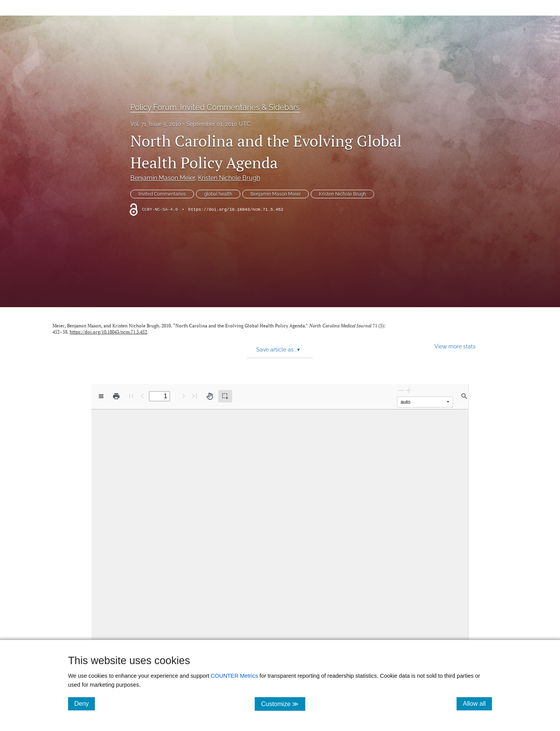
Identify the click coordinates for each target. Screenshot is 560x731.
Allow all (477, 703)
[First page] (131, 396)
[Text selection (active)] (225, 396)
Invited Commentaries (162, 194)
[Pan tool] (210, 396)
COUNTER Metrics (234, 676)
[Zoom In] (409, 390)
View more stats (455, 346)
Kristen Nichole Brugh (229, 178)
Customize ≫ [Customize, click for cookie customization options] (283, 704)
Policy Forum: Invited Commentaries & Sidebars (215, 107)
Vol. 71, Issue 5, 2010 (156, 124)
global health (218, 194)
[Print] (116, 396)
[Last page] (194, 396)
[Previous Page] (142, 396)
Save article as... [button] (278, 350)
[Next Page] (184, 396)
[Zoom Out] (401, 390)
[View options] (101, 396)
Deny (85, 703)
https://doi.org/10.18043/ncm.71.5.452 (236, 210)
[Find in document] (464, 396)
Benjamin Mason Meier (163, 178)
